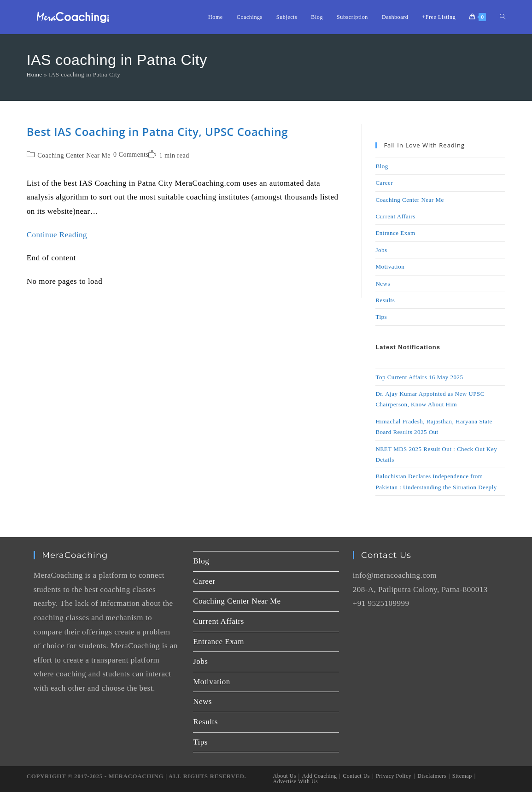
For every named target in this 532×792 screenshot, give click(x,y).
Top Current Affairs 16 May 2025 (419, 377)
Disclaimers (432, 776)
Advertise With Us (296, 781)
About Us (285, 776)
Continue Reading (57, 235)
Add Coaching (320, 776)
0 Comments (131, 155)
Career (384, 183)
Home (35, 74)
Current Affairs (395, 216)
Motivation (390, 267)
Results (385, 300)
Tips (381, 317)
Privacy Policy (394, 776)
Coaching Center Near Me (74, 155)
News (383, 284)
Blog (382, 166)
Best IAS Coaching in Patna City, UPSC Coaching (157, 132)
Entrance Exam (395, 233)
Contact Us (356, 776)
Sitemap (462, 776)
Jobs (381, 250)
